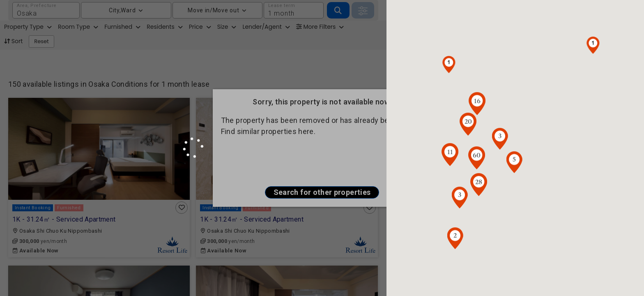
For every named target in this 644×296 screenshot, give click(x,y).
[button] (593, 45)
